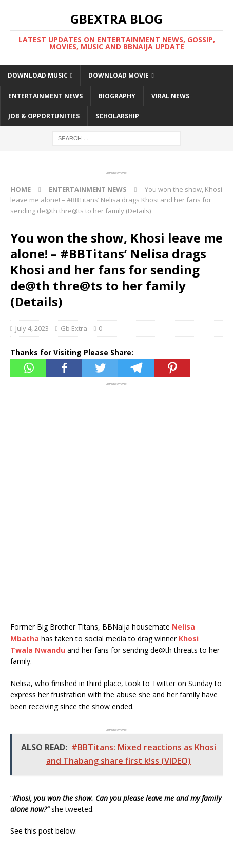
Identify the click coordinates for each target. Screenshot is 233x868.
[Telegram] (136, 368)
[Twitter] (100, 368)
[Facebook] (64, 368)
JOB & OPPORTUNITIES (44, 116)
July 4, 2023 (32, 328)
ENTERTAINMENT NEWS (45, 96)
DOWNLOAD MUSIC (38, 75)
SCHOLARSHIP (117, 116)
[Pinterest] (172, 368)
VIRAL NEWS (170, 96)
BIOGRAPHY (117, 96)
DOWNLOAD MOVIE (119, 75)
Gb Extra (74, 328)
